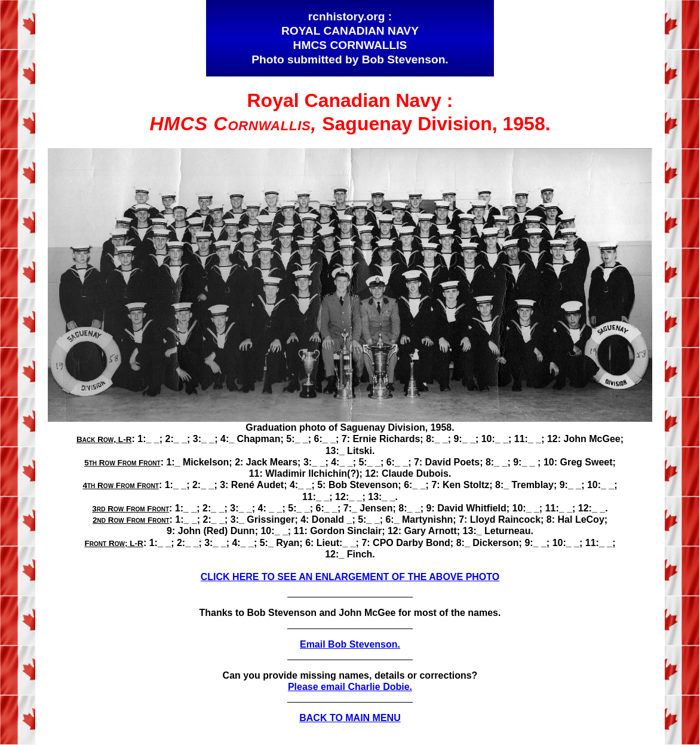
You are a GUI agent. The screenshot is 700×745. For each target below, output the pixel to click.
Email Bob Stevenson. (350, 644)
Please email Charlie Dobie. (350, 687)
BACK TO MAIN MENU (350, 718)
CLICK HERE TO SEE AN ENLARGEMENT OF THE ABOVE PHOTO (350, 577)
